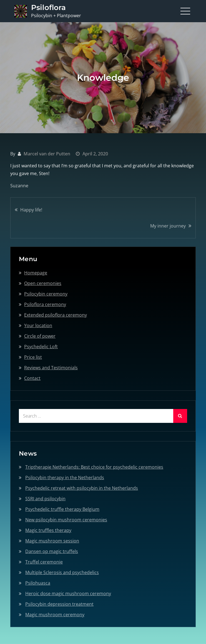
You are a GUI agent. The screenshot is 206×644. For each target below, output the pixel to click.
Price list (33, 357)
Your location (38, 325)
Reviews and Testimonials (51, 368)
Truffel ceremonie (44, 562)
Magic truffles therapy (48, 530)
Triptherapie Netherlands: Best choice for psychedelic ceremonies (94, 467)
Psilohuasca (38, 583)
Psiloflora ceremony (45, 304)
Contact (32, 378)
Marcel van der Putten (47, 154)
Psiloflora (48, 7)
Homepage (36, 273)
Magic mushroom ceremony (55, 615)
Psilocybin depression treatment (59, 604)
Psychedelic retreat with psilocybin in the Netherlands (82, 488)
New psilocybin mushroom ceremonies (66, 520)
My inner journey (168, 226)
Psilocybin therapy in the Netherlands (65, 478)
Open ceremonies (43, 283)
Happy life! (31, 210)
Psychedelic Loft (41, 347)
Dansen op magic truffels (52, 551)
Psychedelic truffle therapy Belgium (62, 509)
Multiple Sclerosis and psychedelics (62, 572)
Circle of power (40, 336)
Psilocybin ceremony (46, 294)
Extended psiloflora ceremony (56, 315)
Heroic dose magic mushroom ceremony (68, 594)
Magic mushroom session (52, 541)
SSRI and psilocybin (45, 499)
